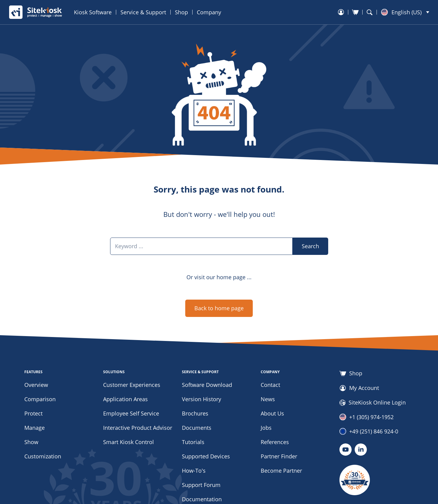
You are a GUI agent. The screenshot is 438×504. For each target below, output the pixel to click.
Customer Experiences (132, 385)
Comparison (40, 399)
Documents (197, 428)
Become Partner (281, 471)
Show (31, 442)
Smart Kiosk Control (129, 442)
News (268, 399)
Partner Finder (279, 456)
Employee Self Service (131, 413)
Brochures (195, 413)
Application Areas (125, 399)
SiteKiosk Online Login (373, 403)
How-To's (194, 471)
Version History (202, 399)
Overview (36, 385)
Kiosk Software (93, 12)
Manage (35, 428)
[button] (405, 12)
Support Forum (201, 485)
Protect (33, 413)
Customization (43, 456)
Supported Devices (206, 456)
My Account (359, 388)
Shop (181, 12)
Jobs (266, 428)
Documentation (202, 499)
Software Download (207, 385)
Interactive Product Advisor (138, 428)
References (275, 442)
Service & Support (143, 12)
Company (209, 12)
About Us (272, 413)
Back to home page (219, 308)
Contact (270, 385)
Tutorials (193, 442)
